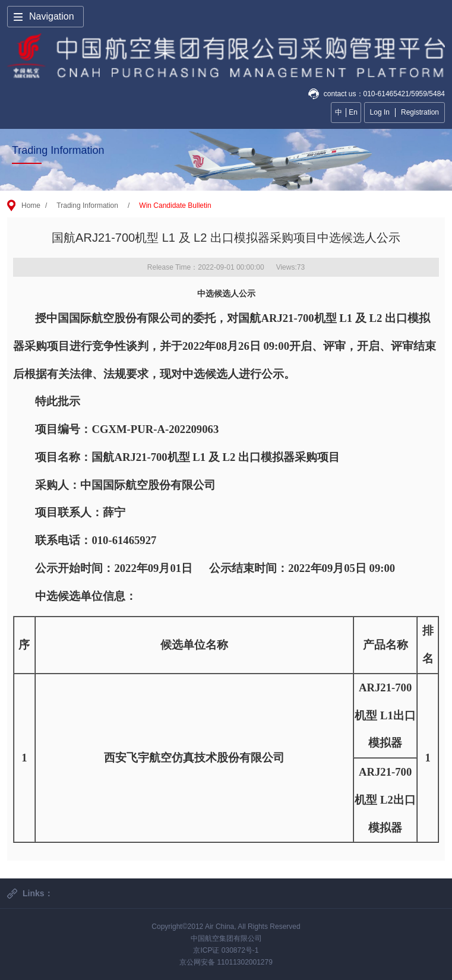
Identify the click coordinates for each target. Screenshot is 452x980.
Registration (420, 112)
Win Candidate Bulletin (175, 206)
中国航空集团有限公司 (226, 938)
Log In (380, 112)
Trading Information (87, 206)
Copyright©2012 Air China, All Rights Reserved (226, 927)
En (353, 112)
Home (31, 206)
